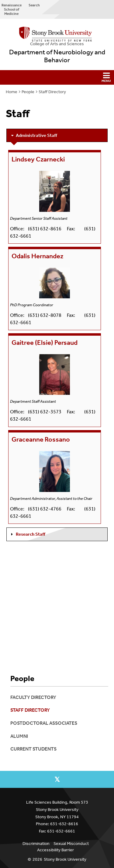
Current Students (33, 749)
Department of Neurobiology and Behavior (57, 56)
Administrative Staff (36, 135)
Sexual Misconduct (71, 844)
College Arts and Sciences (57, 44)
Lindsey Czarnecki (38, 159)
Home (12, 92)
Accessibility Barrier (55, 850)
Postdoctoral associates (44, 723)
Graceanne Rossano (41, 439)
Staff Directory (52, 92)
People (28, 92)
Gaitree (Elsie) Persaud (45, 343)
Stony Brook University (65, 859)
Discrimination (36, 844)
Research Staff (31, 534)
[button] (57, 77)
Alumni (19, 736)
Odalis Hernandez (37, 256)
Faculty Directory (33, 697)
